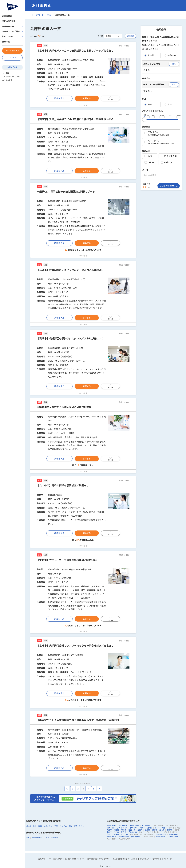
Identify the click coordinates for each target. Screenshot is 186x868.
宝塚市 (155, 830)
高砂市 (169, 830)
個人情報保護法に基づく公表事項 (125, 859)
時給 (148, 104)
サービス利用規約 (56, 859)
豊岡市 (124, 830)
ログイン (12, 57)
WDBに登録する (12, 51)
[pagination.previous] (67, 789)
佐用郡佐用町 (173, 837)
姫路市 (143, 828)
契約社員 (167, 162)
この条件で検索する (169, 186)
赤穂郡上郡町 (161, 837)
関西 (49, 15)
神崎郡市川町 (112, 837)
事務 (40, 826)
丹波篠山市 (133, 832)
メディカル (48, 826)
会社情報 (6, 73)
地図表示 (131, 36)
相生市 (116, 830)
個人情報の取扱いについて (75, 859)
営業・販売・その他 (77, 826)
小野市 (109, 832)
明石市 (157, 828)
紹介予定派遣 (169, 156)
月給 (168, 104)
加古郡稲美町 (161, 834)
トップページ (38, 15)
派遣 (148, 156)
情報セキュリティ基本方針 (150, 859)
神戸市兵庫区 (134, 826)
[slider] (144, 119)
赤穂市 (140, 830)
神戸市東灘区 (112, 826)
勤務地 (149, 55)
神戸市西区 (134, 828)
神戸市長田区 (147, 826)
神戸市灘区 (123, 826)
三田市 (116, 832)
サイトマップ (167, 859)
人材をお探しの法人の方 (11, 77)
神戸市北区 (111, 828)
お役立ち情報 (7, 80)
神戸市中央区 (122, 828)
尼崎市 (150, 828)
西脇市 (147, 830)
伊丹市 (109, 830)
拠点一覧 (6, 42)
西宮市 (164, 828)
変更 (174, 64)
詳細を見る (59, 98)
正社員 (149, 162)
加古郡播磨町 (174, 834)
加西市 (124, 832)
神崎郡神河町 (136, 837)
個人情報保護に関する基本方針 (99, 859)
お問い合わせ (12, 67)
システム (63, 826)
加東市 (116, 834)
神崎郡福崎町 (124, 837)
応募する (87, 98)
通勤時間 (170, 55)
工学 (56, 826)
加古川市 (132, 830)
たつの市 (125, 834)
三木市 (162, 830)
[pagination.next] (99, 789)
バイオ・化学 (31, 826)
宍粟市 (109, 834)
